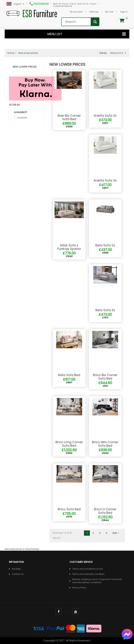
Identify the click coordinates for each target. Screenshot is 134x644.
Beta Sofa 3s (105, 310)
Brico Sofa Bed (69, 509)
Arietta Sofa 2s (105, 116)
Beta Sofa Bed (69, 375)
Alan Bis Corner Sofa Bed (69, 117)
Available (22, 118)
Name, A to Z (118, 53)
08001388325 (41, 4)
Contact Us (18, 574)
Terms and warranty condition (88, 574)
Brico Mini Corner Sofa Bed (105, 444)
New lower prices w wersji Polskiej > (22, 549)
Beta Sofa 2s (105, 245)
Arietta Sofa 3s (105, 180)
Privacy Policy (79, 588)
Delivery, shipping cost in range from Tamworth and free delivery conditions (97, 581)
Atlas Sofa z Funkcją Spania (69, 247)
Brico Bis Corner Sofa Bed (105, 377)
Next (116, 533)
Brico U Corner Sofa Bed (105, 511)
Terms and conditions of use (87, 569)
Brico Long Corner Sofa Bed (69, 444)
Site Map (16, 569)
